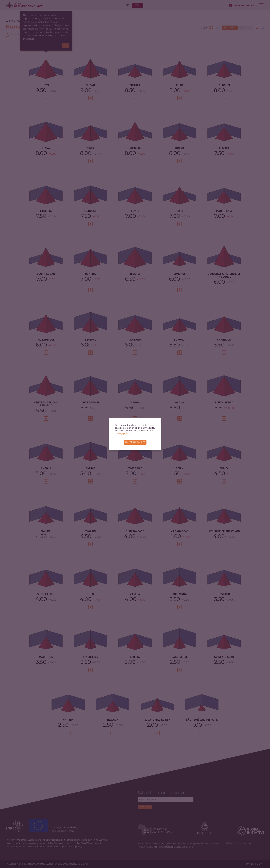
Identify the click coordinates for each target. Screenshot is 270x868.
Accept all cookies (135, 442)
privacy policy (122, 433)
